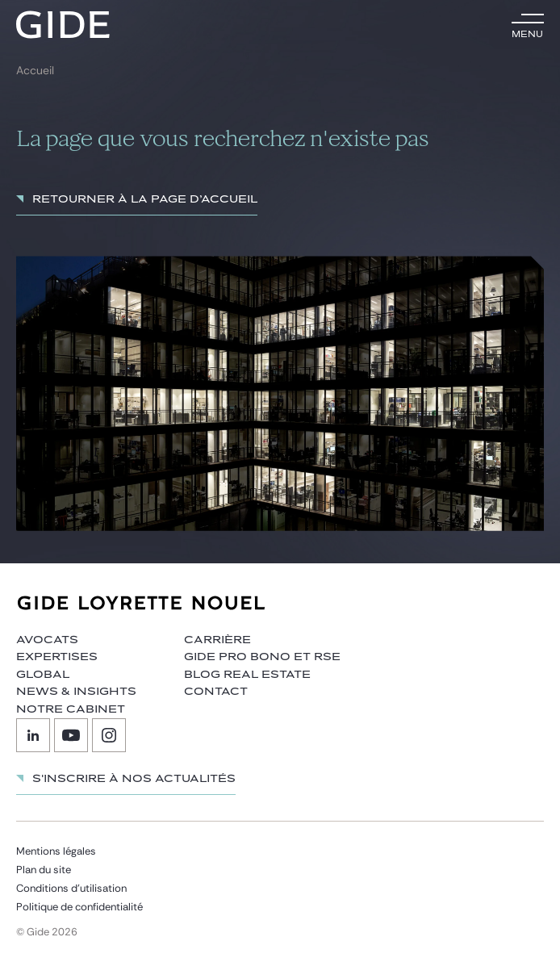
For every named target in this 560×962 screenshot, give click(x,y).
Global (43, 675)
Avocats (47, 640)
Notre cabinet (71, 709)
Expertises (57, 657)
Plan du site (44, 870)
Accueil (35, 71)
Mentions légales (56, 851)
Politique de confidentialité (79, 907)
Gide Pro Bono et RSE (262, 657)
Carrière (217, 640)
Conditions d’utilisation (71, 888)
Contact (216, 692)
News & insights (76, 692)
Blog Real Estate (247, 675)
